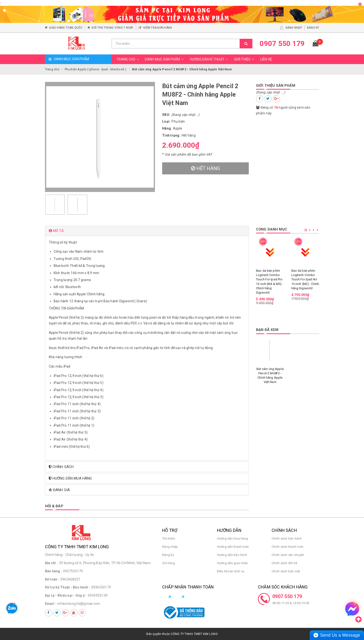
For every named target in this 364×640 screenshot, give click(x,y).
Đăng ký (168, 555)
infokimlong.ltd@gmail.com (79, 604)
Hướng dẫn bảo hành (232, 555)
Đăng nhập (170, 547)
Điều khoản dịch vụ (231, 571)
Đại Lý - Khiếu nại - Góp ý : (66, 595)
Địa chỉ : (51, 563)
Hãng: (167, 128)
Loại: (166, 121)
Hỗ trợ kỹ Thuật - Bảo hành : (67, 587)
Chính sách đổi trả (284, 563)
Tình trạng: (171, 135)
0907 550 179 (287, 596)
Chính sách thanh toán (287, 547)
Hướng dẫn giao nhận (233, 563)
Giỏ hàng (169, 563)
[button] (147, 231)
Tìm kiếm (169, 538)
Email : (51, 604)
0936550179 (101, 587)
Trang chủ (128, 59)
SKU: (166, 115)
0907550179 (73, 571)
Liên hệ (266, 59)
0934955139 (98, 595)
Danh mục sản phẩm (165, 59)
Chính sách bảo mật (286, 571)
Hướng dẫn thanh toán (233, 547)
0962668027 (70, 579)
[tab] (147, 231)
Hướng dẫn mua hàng (233, 538)
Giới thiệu (245, 59)
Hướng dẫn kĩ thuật (210, 59)
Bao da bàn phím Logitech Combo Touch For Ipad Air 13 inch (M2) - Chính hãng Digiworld (305, 279)
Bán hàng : (54, 571)
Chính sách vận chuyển (288, 555)
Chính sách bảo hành (287, 538)
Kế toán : (52, 579)
